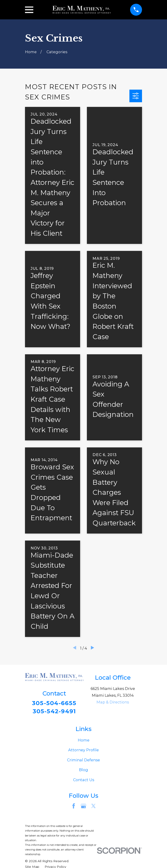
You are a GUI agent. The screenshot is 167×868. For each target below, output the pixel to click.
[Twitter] (94, 807)
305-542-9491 (54, 712)
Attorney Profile (83, 751)
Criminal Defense (83, 761)
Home (84, 741)
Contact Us (84, 781)
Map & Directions (113, 702)
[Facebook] (74, 807)
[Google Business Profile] (83, 807)
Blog (83, 771)
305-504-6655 (54, 703)
